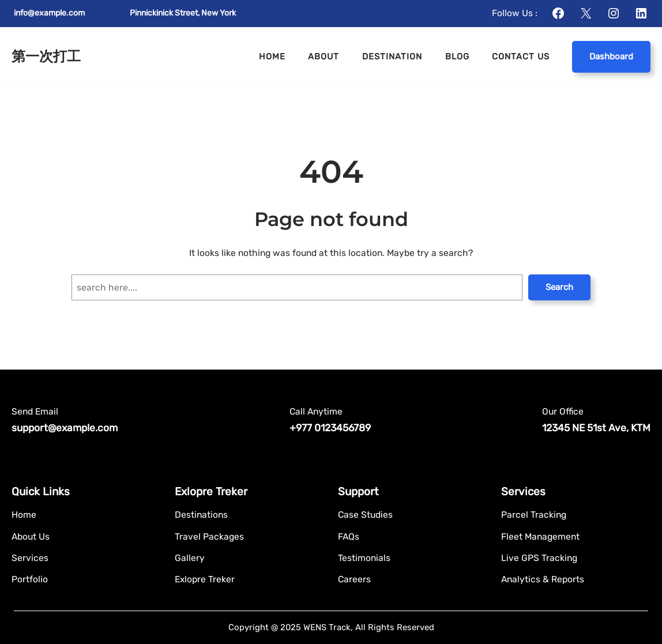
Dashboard (611, 57)
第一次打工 (46, 56)
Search (559, 287)
